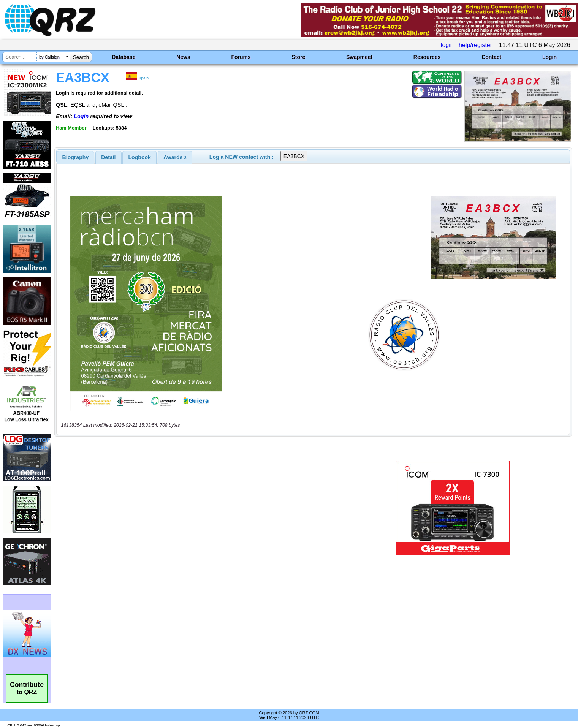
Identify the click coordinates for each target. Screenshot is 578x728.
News (183, 57)
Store (298, 57)
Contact (491, 57)
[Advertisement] (200, 508)
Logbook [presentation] (140, 157)
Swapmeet (359, 57)
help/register (475, 45)
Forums (241, 57)
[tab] (76, 157)
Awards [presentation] (175, 157)
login (447, 45)
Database (124, 57)
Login (549, 57)
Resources (427, 57)
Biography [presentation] (76, 157)
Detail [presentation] (108, 157)
